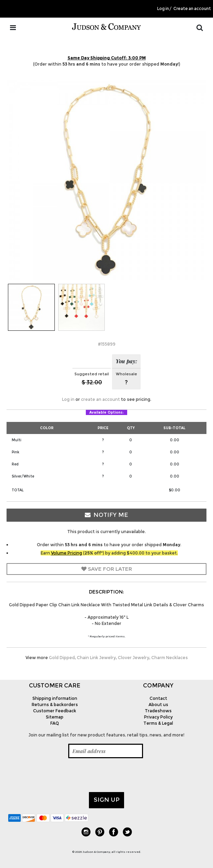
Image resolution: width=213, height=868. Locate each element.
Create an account (192, 9)
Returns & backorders (55, 705)
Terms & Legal (158, 723)
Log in (163, 9)
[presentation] (60, 775)
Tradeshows (158, 711)
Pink (16, 452)
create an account (100, 399)
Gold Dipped (62, 658)
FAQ (55, 723)
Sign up (107, 800)
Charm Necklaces (170, 658)
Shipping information (55, 698)
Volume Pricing (67, 553)
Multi (17, 440)
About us (158, 705)
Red (15, 464)
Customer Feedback (55, 711)
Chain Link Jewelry (96, 658)
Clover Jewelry (134, 658)
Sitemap (55, 717)
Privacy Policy (158, 717)
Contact (158, 698)
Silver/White (23, 476)
